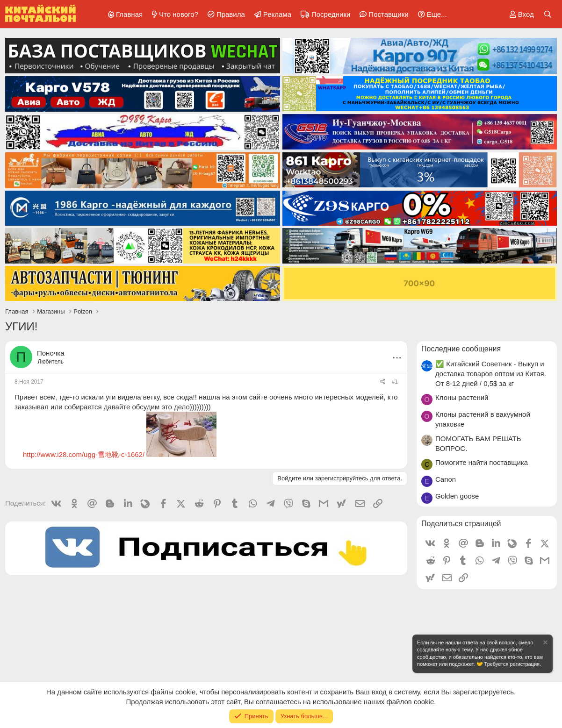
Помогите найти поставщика (482, 462)
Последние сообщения (461, 349)
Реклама (277, 14)
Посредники (331, 14)
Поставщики (388, 14)
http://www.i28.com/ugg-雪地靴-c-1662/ (84, 454)
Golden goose (457, 496)
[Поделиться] (383, 382)
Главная (129, 14)
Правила (231, 14)
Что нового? (179, 14)
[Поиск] (548, 14)
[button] (431, 14)
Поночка (50, 353)
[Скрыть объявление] (545, 644)
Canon (446, 479)
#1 (395, 382)
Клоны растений (462, 397)
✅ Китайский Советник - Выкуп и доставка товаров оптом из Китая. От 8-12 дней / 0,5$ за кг (491, 374)
